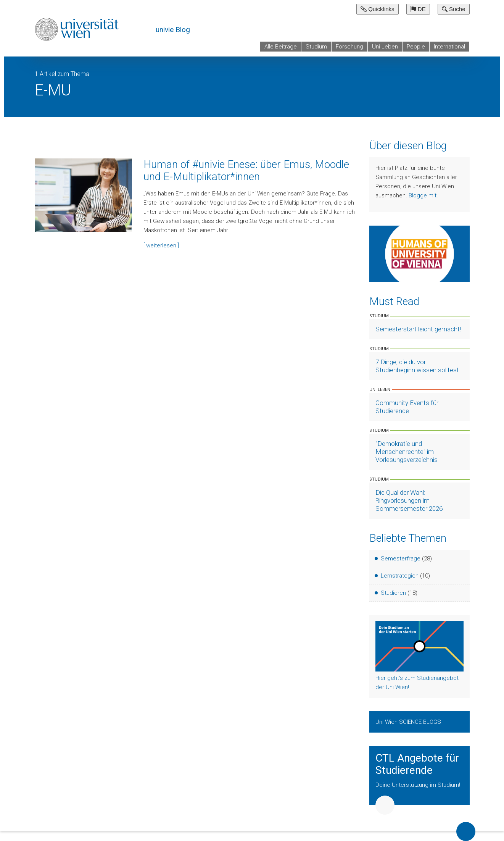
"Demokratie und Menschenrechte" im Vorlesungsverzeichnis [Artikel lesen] (407, 452)
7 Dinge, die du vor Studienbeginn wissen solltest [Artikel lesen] (417, 366)
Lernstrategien (400, 576)
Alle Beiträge (281, 47)
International (449, 47)
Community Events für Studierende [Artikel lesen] (407, 407)
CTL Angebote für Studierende (417, 764)
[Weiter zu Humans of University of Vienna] (419, 253)
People (416, 47)
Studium (316, 47)
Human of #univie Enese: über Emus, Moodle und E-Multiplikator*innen (246, 170)
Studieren (393, 593)
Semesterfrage (401, 559)
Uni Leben (385, 47)
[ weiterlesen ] (161, 245)
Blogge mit (423, 195)
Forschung (349, 47)
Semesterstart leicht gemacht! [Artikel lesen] (418, 329)
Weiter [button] (385, 805)
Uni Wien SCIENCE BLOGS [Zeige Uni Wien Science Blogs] (409, 722)
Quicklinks (378, 9)
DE (418, 9)
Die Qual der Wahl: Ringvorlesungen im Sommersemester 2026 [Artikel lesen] (409, 500)
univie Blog (173, 30)
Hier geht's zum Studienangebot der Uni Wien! (417, 683)
